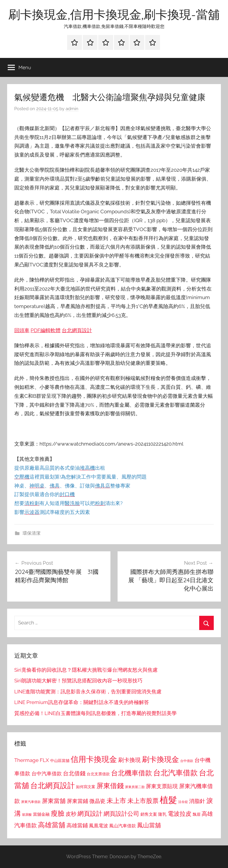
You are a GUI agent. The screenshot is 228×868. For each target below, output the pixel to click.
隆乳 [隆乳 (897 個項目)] (162, 814)
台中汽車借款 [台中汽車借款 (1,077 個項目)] (47, 774)
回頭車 (22, 330)
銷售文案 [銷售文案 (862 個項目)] (149, 814)
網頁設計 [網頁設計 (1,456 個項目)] (90, 813)
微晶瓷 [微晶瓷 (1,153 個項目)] (97, 801)
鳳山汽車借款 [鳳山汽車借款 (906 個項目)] (123, 826)
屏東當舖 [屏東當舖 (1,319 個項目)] (54, 801)
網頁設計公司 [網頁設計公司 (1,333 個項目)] (121, 814)
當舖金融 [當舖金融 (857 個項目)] (41, 814)
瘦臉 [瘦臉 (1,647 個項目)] (58, 813)
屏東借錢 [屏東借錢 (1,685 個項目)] (110, 786)
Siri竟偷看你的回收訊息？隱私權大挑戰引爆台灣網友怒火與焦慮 (86, 670)
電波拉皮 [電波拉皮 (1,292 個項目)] (180, 814)
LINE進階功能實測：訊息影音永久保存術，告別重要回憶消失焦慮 (88, 692)
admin (72, 109)
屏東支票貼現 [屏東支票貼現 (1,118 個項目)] (162, 786)
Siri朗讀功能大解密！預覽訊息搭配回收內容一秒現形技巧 (78, 681)
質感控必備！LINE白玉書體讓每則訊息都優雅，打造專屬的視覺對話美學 (95, 713)
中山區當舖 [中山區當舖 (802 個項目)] (60, 761)
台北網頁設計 (77, 330)
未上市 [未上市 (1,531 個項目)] (116, 801)
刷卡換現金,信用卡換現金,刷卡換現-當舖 (114, 14)
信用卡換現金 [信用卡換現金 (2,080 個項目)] (94, 759)
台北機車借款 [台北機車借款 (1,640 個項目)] (132, 773)
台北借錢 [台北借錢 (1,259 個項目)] (74, 773)
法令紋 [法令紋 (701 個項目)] (183, 802)
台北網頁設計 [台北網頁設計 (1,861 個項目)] (53, 786)
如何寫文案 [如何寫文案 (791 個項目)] (86, 787)
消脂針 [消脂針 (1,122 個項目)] (197, 801)
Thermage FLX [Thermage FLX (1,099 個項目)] (32, 760)
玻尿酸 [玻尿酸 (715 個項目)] (27, 815)
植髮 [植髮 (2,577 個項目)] (168, 800)
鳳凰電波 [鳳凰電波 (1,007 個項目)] (99, 826)
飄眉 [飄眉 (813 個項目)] (197, 814)
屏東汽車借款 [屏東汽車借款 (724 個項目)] (31, 802)
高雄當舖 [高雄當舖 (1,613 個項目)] (52, 825)
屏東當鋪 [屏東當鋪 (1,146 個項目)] (77, 801)
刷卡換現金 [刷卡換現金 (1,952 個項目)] (160, 759)
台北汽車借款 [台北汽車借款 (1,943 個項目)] (175, 773)
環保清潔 (31, 533)
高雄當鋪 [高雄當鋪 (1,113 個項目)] (77, 826)
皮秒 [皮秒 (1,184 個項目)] (71, 814)
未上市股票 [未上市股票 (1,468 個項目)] (143, 801)
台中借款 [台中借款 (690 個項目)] (187, 761)
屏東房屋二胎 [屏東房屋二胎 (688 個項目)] (135, 787)
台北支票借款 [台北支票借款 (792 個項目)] (98, 774)
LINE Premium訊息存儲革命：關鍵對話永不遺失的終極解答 (82, 702)
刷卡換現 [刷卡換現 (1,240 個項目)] (129, 760)
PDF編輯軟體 (46, 330)
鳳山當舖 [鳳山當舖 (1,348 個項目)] (149, 825)
